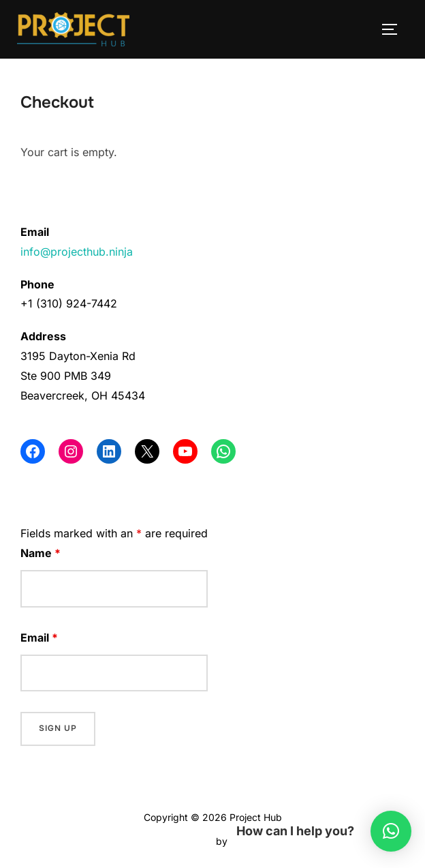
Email (39, 638)
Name (41, 553)
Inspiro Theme (182, 841)
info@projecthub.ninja (77, 252)
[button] (391, 831)
